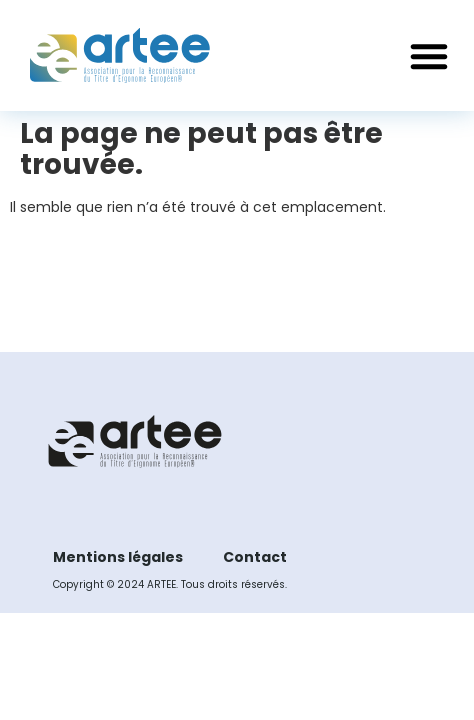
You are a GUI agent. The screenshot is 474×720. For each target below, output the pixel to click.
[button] (429, 56)
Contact (255, 557)
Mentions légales (118, 557)
